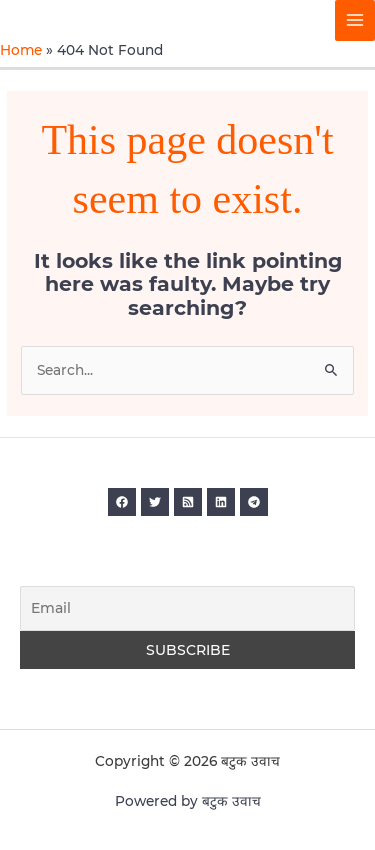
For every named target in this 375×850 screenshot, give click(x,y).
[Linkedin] (221, 502)
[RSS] (188, 502)
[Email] (187, 609)
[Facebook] (122, 502)
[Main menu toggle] (355, 20)
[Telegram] (254, 502)
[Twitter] (155, 502)
